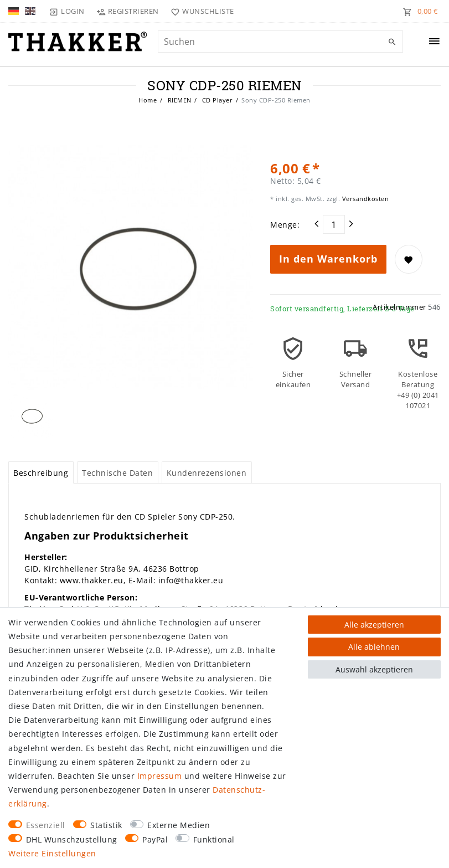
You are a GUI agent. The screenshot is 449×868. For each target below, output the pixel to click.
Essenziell (46, 825)
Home (148, 100)
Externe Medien (179, 825)
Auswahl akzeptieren (374, 669)
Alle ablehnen (374, 647)
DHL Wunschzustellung (72, 839)
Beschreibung (41, 473)
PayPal (155, 839)
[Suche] (392, 42)
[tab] (41, 472)
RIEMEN (179, 100)
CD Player (216, 100)
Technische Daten (117, 473)
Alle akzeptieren (374, 625)
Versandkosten (364, 199)
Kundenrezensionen (207, 473)
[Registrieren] (128, 11)
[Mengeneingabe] (334, 224)
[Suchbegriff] (280, 42)
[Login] (67, 11)
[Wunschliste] (200, 11)
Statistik (106, 825)
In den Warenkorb (328, 259)
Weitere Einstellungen (52, 853)
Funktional (214, 839)
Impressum (160, 776)
